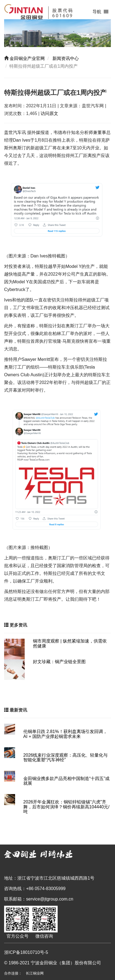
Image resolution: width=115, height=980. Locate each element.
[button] (97, 12)
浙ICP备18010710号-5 (26, 952)
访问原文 (49, 113)
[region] (57, 33)
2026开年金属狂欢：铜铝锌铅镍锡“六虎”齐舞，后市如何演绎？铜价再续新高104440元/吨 (66, 807)
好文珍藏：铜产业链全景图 (59, 662)
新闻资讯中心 (65, 58)
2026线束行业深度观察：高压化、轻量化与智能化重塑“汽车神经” (66, 758)
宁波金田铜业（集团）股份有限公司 (66, 963)
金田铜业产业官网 (27, 58)
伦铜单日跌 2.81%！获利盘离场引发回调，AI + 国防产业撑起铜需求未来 (65, 734)
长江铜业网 (35, 973)
